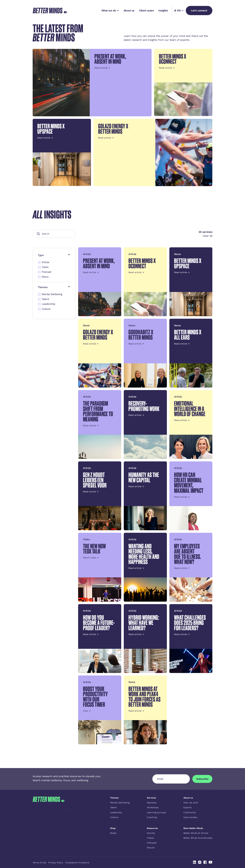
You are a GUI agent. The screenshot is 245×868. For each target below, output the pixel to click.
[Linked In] (195, 862)
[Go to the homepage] (49, 823)
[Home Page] (50, 10)
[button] (110, 11)
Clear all (207, 236)
